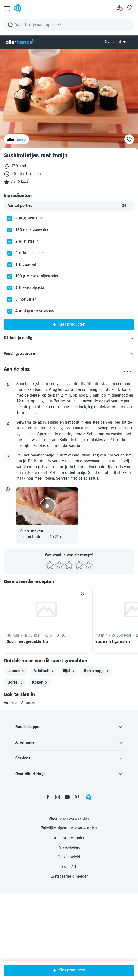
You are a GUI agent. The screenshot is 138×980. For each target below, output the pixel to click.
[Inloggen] (120, 8)
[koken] (40, 770)
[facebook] (48, 884)
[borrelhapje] (96, 758)
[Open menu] (7, 8)
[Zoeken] (69, 25)
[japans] (16, 758)
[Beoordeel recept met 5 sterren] (88, 652)
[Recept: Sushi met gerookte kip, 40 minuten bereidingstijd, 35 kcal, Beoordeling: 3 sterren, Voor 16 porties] (46, 708)
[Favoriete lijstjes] (129, 8)
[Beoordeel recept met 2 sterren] (59, 652)
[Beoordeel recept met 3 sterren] (69, 652)
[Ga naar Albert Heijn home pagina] (17, 8)
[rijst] (69, 758)
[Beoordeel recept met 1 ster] (50, 652)
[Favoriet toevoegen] (82, 681)
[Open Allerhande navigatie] (117, 42)
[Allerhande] (20, 42)
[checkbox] (10, 305)
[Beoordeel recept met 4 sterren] (79, 652)
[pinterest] (77, 884)
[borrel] (15, 770)
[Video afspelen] (47, 593)
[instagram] (58, 884)
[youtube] (67, 884)
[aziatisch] (43, 758)
